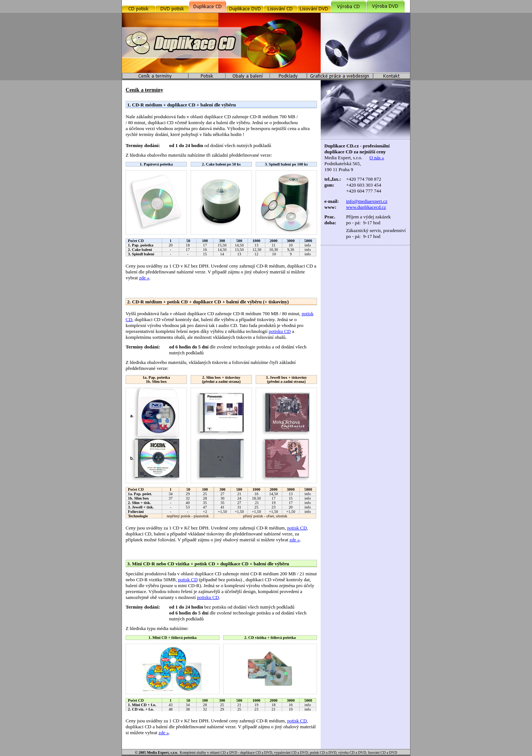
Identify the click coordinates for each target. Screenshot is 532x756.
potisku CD (280, 331)
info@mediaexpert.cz (367, 201)
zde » (144, 278)
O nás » (377, 158)
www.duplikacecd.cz (366, 207)
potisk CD (297, 528)
